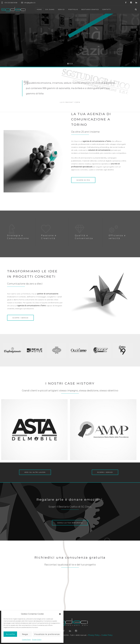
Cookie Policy (26, 639)
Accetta (10, 634)
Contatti (107, 9)
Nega (25, 634)
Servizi (61, 9)
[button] (60, 614)
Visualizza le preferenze (47, 634)
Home (39, 9)
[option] (13, 350)
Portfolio (73, 9)
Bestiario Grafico (90, 9)
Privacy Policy (37, 639)
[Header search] (136, 10)
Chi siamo (50, 9)
